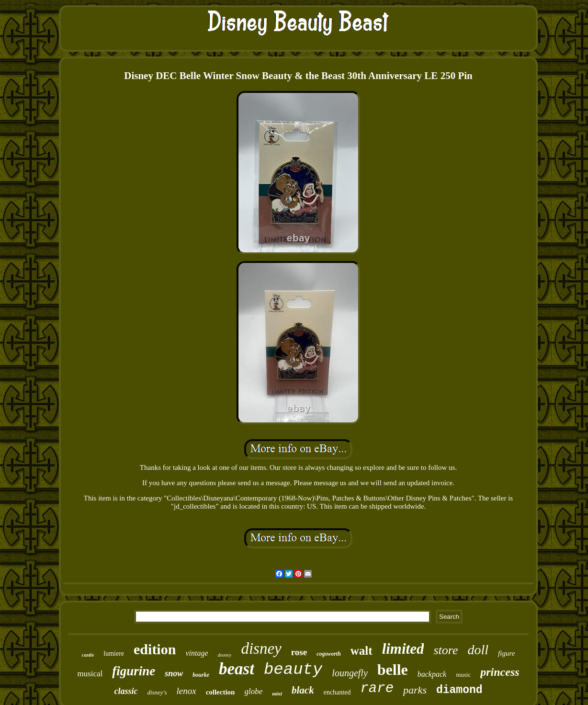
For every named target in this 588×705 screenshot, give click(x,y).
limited (403, 649)
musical (90, 674)
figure (506, 653)
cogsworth (329, 654)
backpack (432, 674)
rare (377, 688)
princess (500, 672)
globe (253, 691)
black (303, 690)
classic (126, 691)
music (463, 675)
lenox (186, 691)
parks (415, 690)
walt (362, 651)
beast (237, 669)
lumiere (114, 654)
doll (478, 650)
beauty (293, 670)
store (446, 650)
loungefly (350, 673)
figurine (134, 671)
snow (174, 673)
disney (261, 648)
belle (393, 670)
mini (277, 694)
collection (220, 692)
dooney (225, 655)
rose (299, 652)
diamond (459, 690)
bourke (201, 675)
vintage (197, 653)
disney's (157, 692)
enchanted (337, 692)
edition (155, 649)
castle (88, 655)
